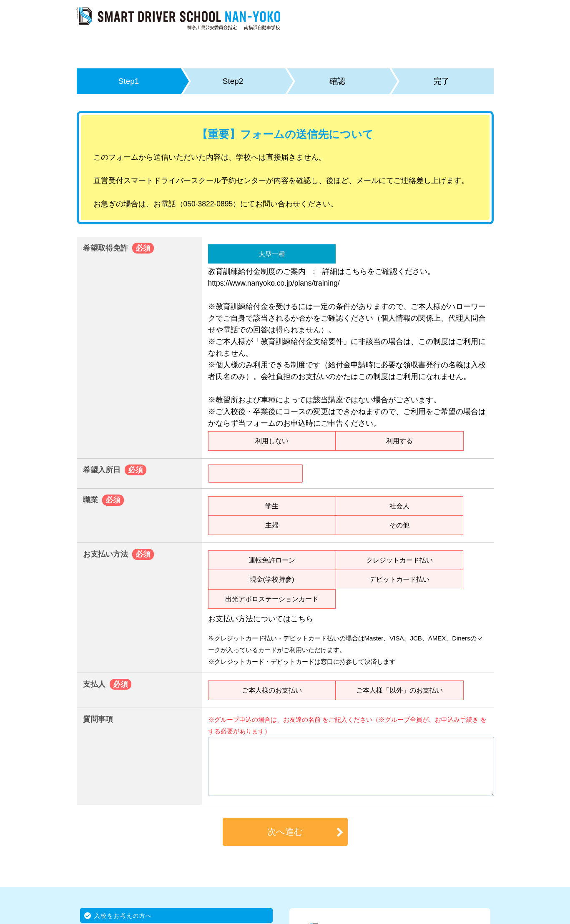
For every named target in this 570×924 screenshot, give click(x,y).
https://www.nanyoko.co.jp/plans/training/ (274, 283)
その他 (399, 525)
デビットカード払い (399, 579)
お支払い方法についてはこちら (261, 619)
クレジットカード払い (399, 560)
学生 (272, 506)
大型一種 (272, 254)
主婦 (272, 525)
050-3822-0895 (208, 204)
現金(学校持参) (272, 579)
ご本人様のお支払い (272, 690)
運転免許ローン (272, 560)
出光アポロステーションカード (272, 599)
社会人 (399, 506)
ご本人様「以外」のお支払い (399, 690)
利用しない (272, 441)
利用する (399, 441)
